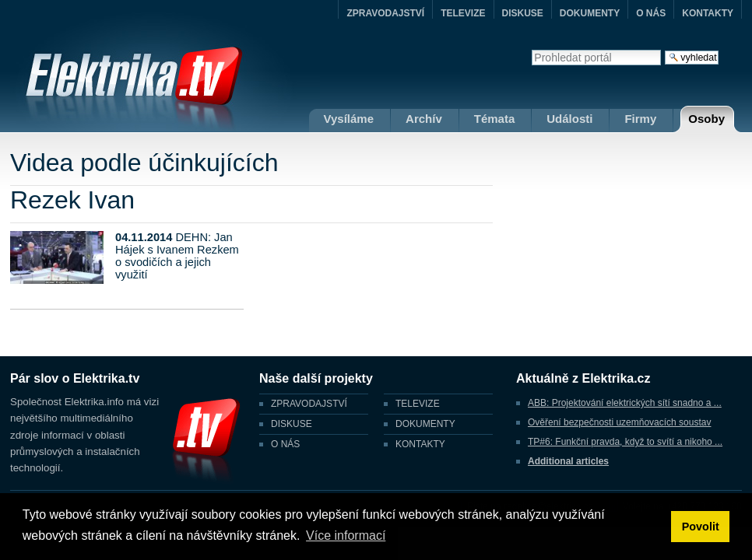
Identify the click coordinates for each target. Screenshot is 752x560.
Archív (424, 119)
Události (569, 119)
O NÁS (651, 13)
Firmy (640, 119)
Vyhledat (531, 49)
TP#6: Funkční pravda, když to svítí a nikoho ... (625, 442)
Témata (495, 119)
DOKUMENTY (590, 13)
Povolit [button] (701, 527)
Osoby (706, 119)
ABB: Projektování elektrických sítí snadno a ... (625, 403)
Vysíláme (349, 119)
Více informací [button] (346, 535)
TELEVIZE (463, 13)
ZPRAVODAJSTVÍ (385, 13)
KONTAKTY (708, 13)
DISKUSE (523, 13)
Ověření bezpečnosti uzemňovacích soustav (619, 422)
